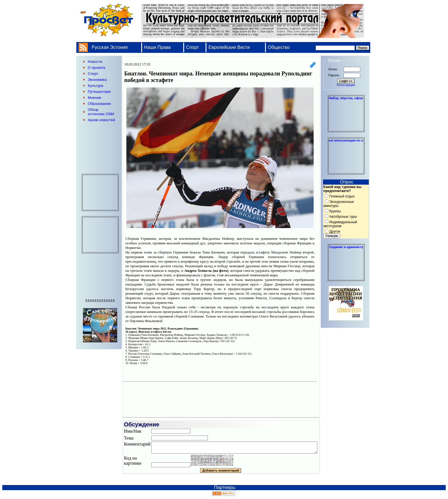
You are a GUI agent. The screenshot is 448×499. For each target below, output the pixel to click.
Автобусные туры (343, 217)
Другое (335, 231)
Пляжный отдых (342, 196)
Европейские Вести (229, 47)
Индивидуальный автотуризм (340, 224)
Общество (279, 47)
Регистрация (346, 85)
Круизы (335, 211)
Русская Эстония (110, 47)
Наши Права (158, 47)
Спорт (193, 47)
